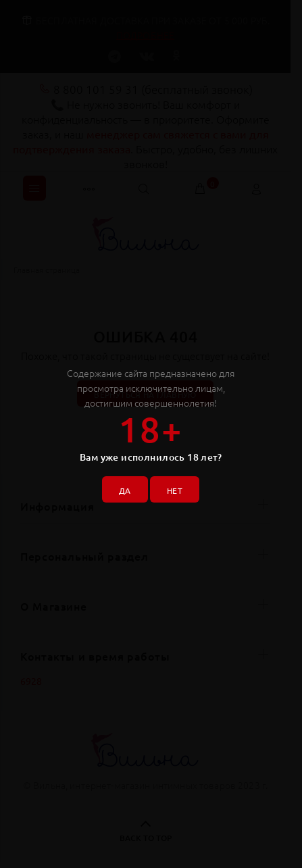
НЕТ (175, 490)
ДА (125, 490)
